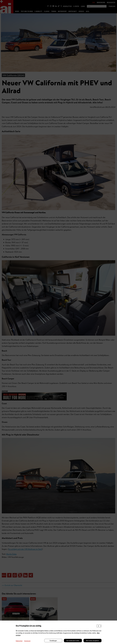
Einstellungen (53, 640)
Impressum (27, 641)
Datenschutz (19, 641)
